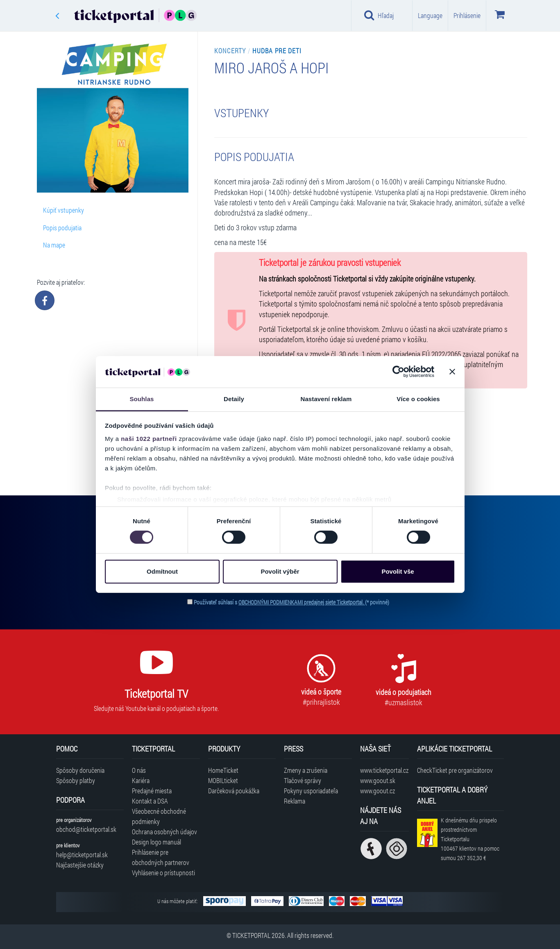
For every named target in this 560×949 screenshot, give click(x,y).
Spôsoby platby (76, 780)
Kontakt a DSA (150, 801)
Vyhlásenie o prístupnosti (163, 873)
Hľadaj (379, 15)
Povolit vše (398, 571)
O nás (139, 770)
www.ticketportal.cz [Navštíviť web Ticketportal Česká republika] (384, 770)
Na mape (54, 245)
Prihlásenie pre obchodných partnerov (161, 857)
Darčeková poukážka (234, 791)
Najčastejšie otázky (80, 865)
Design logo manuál (156, 842)
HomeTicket (223, 770)
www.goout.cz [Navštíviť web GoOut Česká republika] (377, 791)
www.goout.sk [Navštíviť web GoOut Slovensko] (378, 780)
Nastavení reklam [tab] (326, 399)
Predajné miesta (152, 791)
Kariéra (141, 780)
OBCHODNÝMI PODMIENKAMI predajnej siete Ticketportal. (302, 602)
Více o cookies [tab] (418, 399)
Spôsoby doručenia (80, 770)
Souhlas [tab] (142, 399)
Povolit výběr (280, 571)
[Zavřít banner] (452, 372)
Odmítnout (162, 571)
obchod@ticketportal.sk (86, 829)
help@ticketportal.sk (82, 855)
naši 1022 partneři (149, 439)
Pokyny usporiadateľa (311, 791)
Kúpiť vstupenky (63, 210)
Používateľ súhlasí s (291, 602)
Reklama (295, 801)
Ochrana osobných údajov (164, 832)
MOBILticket (223, 780)
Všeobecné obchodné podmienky (159, 816)
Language (430, 15)
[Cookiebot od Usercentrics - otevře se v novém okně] (398, 372)
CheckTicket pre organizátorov (455, 770)
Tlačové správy (303, 780)
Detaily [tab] (234, 399)
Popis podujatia (62, 228)
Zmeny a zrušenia (306, 770)
